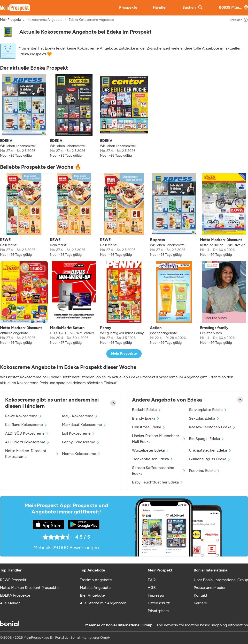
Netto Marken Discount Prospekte (29, 588)
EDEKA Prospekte (15, 595)
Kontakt (201, 595)
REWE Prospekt (13, 580)
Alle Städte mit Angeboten (103, 603)
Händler (160, 7)
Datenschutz (159, 603)
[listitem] (24, 116)
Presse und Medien (210, 588)
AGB (152, 588)
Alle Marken (10, 603)
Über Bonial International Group (221, 580)
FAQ (152, 580)
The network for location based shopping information (202, 625)
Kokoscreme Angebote (45, 20)
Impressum (157, 595)
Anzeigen (239, 20)
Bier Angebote (92, 595)
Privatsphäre (158, 611)
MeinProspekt (11, 20)
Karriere (200, 603)
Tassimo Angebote (96, 580)
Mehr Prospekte (124, 354)
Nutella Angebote (95, 588)
